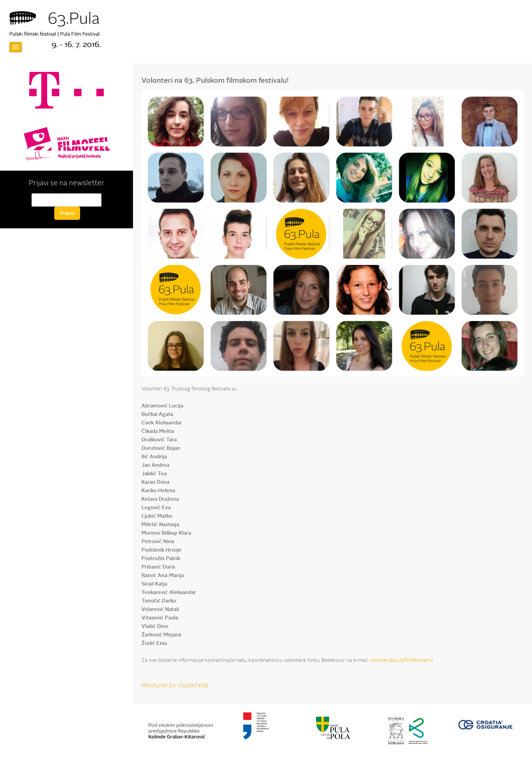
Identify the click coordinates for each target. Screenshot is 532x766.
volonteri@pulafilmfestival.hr (402, 661)
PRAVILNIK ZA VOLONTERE (175, 686)
